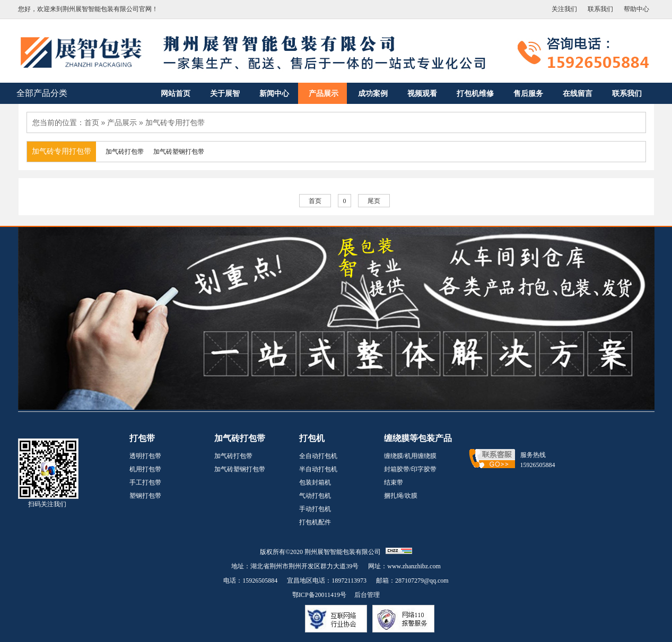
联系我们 (600, 9)
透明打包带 (145, 456)
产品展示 (122, 122)
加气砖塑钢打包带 (240, 469)
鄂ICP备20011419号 (319, 595)
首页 (92, 122)
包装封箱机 (315, 482)
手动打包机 (315, 509)
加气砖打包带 (233, 456)
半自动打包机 (318, 469)
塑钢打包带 (145, 496)
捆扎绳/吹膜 (401, 496)
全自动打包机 (318, 456)
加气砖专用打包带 (175, 122)
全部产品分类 (42, 93)
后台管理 (367, 595)
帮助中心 (636, 9)
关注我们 (564, 9)
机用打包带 (145, 469)
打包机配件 (315, 522)
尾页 (374, 201)
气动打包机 (315, 496)
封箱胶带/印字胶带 (410, 469)
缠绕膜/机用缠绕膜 (410, 456)
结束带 (394, 482)
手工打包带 (145, 482)
